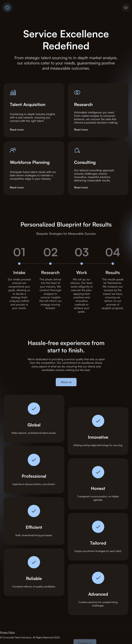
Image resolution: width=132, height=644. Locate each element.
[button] (126, 8)
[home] (7, 8)
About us (66, 384)
